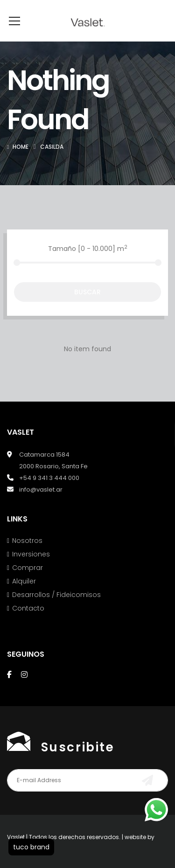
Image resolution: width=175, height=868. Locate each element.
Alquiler (24, 595)
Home (21, 161)
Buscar (87, 306)
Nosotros (27, 555)
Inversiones (31, 568)
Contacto (28, 622)
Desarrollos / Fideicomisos (56, 609)
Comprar (28, 582)
